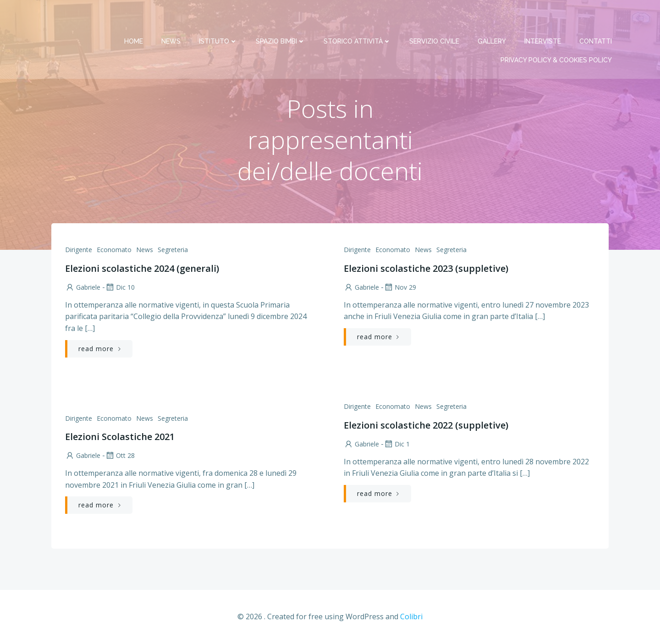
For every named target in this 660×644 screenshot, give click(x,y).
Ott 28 (120, 456)
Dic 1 (397, 444)
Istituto (219, 18)
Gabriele (83, 288)
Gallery (492, 18)
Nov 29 (400, 288)
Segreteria (173, 250)
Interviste (543, 18)
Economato (114, 250)
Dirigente (79, 250)
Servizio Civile (435, 18)
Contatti (596, 18)
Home (134, 18)
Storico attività (358, 18)
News (171, 18)
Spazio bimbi (281, 18)
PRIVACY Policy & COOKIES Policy (557, 37)
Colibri (411, 617)
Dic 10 (120, 288)
